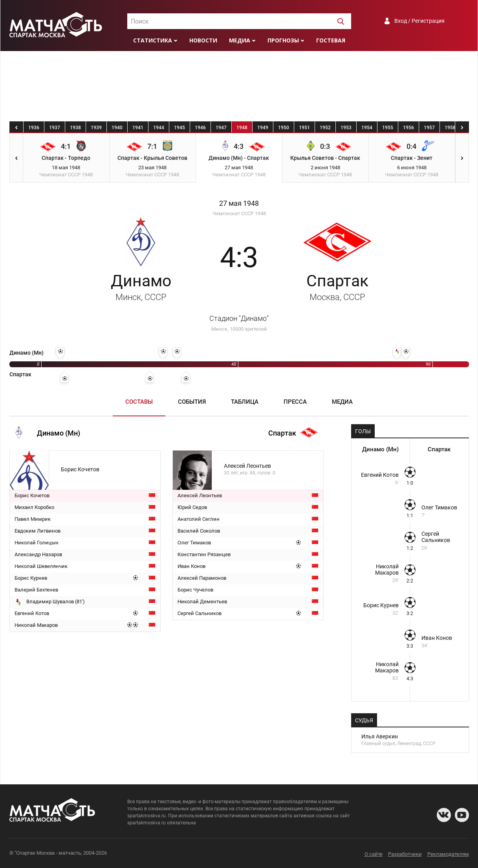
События (192, 402)
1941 (138, 128)
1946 (200, 128)
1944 (159, 128)
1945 (179, 128)
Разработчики (405, 854)
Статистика (153, 40)
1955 (388, 128)
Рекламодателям (448, 854)
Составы (139, 402)
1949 (263, 128)
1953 (346, 128)
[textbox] (239, 22)
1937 (55, 128)
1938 (75, 128)
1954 (367, 128)
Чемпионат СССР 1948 (239, 213)
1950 (284, 128)
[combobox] (239, 21)
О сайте (374, 854)
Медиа (240, 40)
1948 (242, 128)
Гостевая (331, 40)
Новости (203, 40)
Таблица (245, 402)
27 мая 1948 (239, 203)
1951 (304, 128)
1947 (221, 128)
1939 (96, 128)
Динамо (141, 287)
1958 (450, 128)
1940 (117, 128)
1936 (34, 128)
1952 (325, 128)
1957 (429, 128)
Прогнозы (283, 40)
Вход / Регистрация (419, 21)
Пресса (295, 402)
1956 (408, 128)
